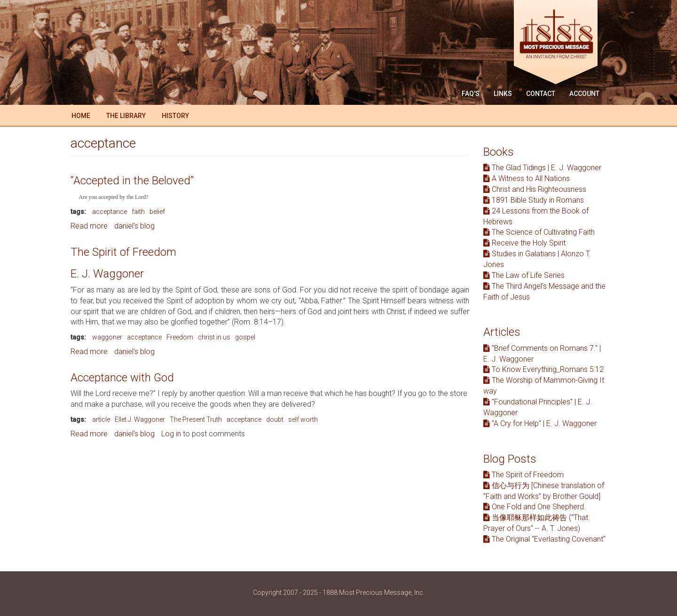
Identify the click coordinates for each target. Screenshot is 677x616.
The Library (126, 116)
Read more (89, 226)
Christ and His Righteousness (535, 189)
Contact (541, 94)
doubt (275, 419)
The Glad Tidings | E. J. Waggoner (542, 168)
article (101, 419)
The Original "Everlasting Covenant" (544, 539)
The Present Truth (196, 419)
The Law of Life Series (524, 275)
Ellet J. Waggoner (140, 419)
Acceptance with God (122, 378)
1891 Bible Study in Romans (534, 200)
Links (503, 94)
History (175, 116)
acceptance (110, 212)
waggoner (107, 337)
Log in (171, 434)
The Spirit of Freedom (123, 252)
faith (138, 212)
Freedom (180, 337)
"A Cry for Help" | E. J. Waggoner (540, 423)
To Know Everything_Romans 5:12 (543, 369)
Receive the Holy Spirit (524, 243)
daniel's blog (134, 226)
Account (584, 94)
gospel (245, 337)
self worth (303, 419)
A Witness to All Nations (527, 178)
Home (81, 116)
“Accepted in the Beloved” (132, 181)
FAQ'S (471, 94)
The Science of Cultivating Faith (539, 232)
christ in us (214, 337)
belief (157, 212)
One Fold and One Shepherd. (535, 507)
